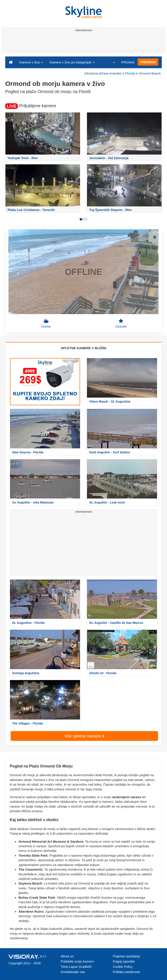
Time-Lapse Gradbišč (76, 967)
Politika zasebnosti (126, 972)
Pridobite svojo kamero (77, 961)
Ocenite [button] (121, 323)
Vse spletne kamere (84, 736)
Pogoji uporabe (124, 961)
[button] (111, 62)
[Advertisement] (83, 43)
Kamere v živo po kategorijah (72, 62)
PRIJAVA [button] (128, 62)
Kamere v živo (31, 62)
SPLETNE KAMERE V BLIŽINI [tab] (83, 348)
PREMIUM (148, 62)
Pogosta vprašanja (126, 956)
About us (67, 956)
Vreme (46, 323)
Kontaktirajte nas (73, 972)
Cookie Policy (123, 967)
